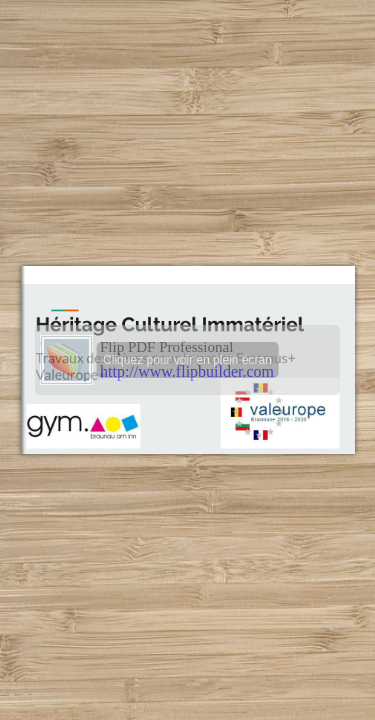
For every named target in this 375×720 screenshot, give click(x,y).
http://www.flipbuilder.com (187, 371)
